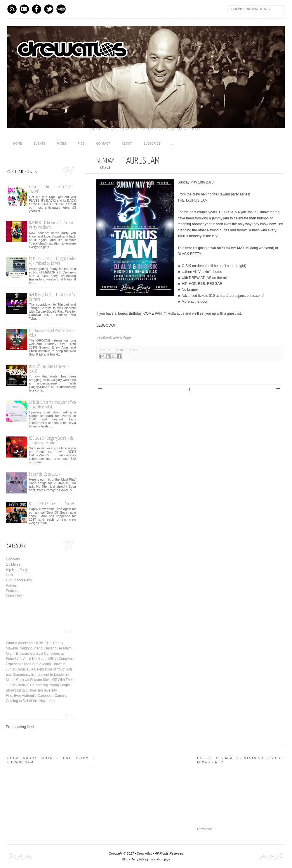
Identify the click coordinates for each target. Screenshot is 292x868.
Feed (12, 9)
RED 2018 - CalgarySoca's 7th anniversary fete (51, 441)
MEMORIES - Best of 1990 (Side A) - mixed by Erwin (52, 261)
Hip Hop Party (126, 350)
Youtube (61, 9)
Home (18, 144)
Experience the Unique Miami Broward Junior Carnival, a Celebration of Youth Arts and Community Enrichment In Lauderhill (39, 669)
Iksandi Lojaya (160, 859)
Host (9, 575)
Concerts (13, 559)
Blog (125, 859)
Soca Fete (14, 596)
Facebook (36, 9)
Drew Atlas (205, 829)
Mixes (61, 144)
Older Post (278, 389)
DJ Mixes (13, 564)
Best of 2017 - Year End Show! (51, 504)
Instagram (24, 9)
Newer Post (100, 389)
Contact (103, 144)
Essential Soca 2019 (44, 474)
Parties (11, 585)
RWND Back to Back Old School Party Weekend (51, 225)
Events (39, 144)
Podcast (12, 591)
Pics (81, 144)
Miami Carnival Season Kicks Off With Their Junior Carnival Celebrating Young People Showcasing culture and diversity (40, 685)
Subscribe (152, 144)
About (127, 144)
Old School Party (19, 580)
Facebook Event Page (114, 337)
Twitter (49, 9)
